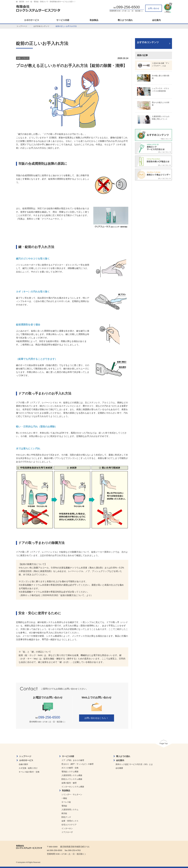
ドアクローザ (67, 832)
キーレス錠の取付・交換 (29, 772)
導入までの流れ (125, 20)
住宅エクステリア (69, 825)
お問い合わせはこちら (97, 718)
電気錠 (64, 806)
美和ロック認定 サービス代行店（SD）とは (134, 764)
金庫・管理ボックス (70, 821)
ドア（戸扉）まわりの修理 (73, 760)
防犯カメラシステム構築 (72, 779)
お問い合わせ (154, 8)
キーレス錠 (66, 802)
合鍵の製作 (23, 764)
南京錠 (64, 813)
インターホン (67, 828)
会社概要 (119, 768)
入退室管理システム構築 (72, 775)
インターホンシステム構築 (73, 787)
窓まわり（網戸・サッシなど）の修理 (77, 764)
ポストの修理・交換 (70, 768)
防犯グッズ (66, 817)
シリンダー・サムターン (72, 794)
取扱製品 (94, 20)
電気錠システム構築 (70, 772)
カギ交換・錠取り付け (28, 768)
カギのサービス (32, 20)
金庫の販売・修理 (69, 783)
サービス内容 (63, 20)
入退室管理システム (70, 810)
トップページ (22, 26)
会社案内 (156, 20)
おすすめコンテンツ (41, 26)
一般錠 (64, 798)
